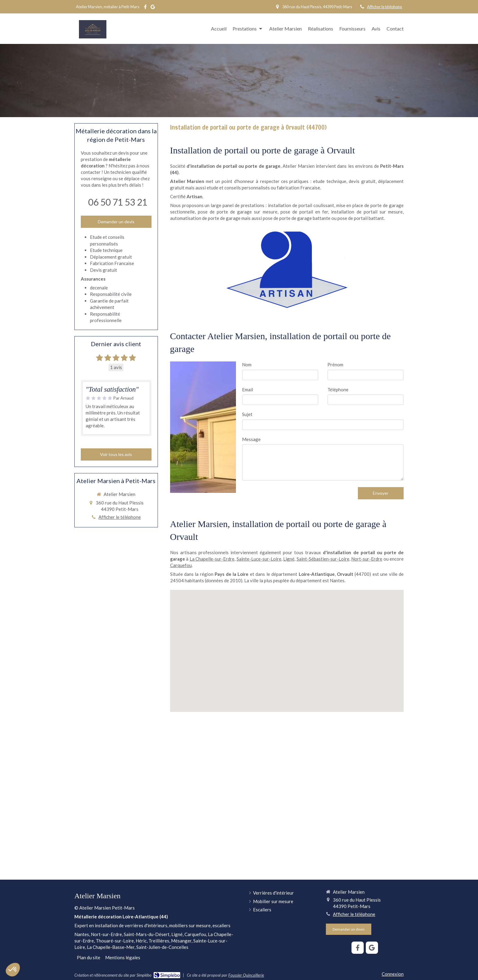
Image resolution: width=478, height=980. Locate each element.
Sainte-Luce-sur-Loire (259, 559)
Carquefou (181, 565)
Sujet (247, 414)
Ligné (289, 559)
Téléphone (338, 389)
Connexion (393, 974)
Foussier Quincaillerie (246, 975)
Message (251, 439)
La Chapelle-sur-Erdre (212, 559)
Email (248, 389)
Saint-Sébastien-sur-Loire (323, 559)
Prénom (335, 364)
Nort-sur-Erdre (367, 559)
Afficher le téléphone (385, 7)
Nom (247, 364)
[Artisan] (287, 269)
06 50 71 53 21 (118, 202)
